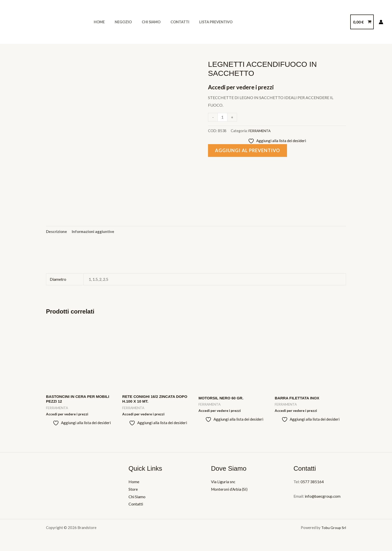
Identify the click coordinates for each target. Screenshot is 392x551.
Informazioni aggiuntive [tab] (95, 232)
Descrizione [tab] (57, 232)
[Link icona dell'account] (381, 22)
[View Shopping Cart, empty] (362, 22)
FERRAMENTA (260, 131)
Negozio (119, 22)
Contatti (170, 22)
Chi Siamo (144, 22)
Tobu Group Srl (334, 529)
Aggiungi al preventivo (249, 151)
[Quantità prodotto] (223, 117)
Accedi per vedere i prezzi (243, 87)
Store (133, 491)
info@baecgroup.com (323, 498)
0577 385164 (312, 483)
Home (98, 22)
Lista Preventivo (203, 22)
